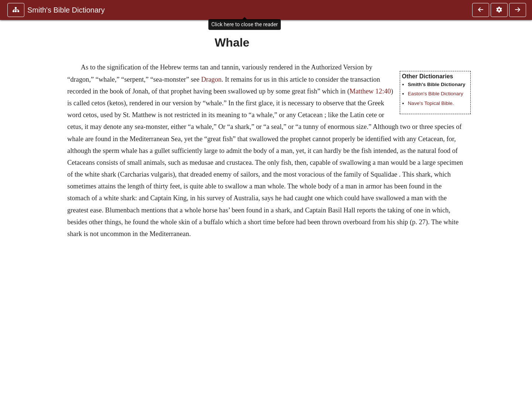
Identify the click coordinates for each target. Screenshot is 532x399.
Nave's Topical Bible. (431, 103)
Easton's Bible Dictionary (436, 94)
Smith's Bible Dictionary (66, 10)
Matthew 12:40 (370, 91)
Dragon (212, 79)
